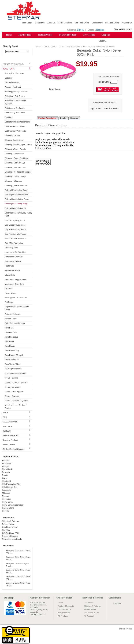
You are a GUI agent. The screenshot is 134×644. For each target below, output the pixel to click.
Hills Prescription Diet (11, 484)
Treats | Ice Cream (13, 387)
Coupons (105, 35)
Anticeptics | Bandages (14, 74)
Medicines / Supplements (15, 280)
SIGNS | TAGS (9, 445)
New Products (25, 35)
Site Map (6, 530)
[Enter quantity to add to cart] (113, 82)
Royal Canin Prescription (13, 505)
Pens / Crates (11, 293)
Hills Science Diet (10, 487)
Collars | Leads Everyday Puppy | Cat (18, 214)
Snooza (5, 511)
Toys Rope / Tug (12, 351)
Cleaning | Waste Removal (16, 186)
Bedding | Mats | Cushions (16, 92)
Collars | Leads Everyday (15, 208)
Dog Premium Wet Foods (15, 234)
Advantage (7, 463)
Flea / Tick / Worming (14, 243)
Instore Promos (45, 35)
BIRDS (5, 413)
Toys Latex (9, 342)
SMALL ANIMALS (10, 422)
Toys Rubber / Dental (14, 355)
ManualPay (127, 23)
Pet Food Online (112, 23)
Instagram (118, 603)
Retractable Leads (12, 314)
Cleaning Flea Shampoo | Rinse (18, 145)
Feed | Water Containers (15, 239)
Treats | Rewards (12, 396)
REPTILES (7, 426)
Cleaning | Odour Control (15, 177)
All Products (63, 616)
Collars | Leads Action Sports (17, 199)
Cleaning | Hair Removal (15, 167)
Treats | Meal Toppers (14, 392)
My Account (89, 35)
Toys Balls (9, 328)
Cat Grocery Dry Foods (15, 108)
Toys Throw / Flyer (13, 365)
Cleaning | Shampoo (13, 181)
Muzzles (8, 289)
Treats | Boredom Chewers (16, 383)
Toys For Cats (11, 333)
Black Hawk (7, 469)
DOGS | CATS (9, 69)
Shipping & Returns (10, 521)
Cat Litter (9, 117)
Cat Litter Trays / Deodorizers (17, 122)
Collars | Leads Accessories (16, 195)
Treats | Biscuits (12, 378)
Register (100, 30)
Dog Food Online (82, 23)
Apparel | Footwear (13, 87)
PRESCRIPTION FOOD (13, 65)
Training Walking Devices (15, 374)
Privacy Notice (8, 524)
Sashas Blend (8, 508)
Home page (27, 23)
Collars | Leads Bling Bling (16, 204)
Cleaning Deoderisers (14, 140)
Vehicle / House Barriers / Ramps (16, 407)
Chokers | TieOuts (12, 136)
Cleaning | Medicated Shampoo (18, 172)
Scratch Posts (11, 319)
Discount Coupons (10, 536)
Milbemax (6, 493)
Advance (6, 460)
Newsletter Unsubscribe (12, 539)
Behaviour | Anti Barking (15, 96)
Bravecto (6, 472)
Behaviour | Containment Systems (15, 102)
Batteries (8, 78)
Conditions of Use (10, 527)
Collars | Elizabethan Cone (16, 190)
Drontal (5, 475)
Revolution (7, 499)
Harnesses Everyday (14, 257)
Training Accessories (14, 369)
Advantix (6, 466)
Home (9, 35)
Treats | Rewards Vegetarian (17, 401)
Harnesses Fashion (13, 261)
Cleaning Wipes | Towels (15, 149)
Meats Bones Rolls (10, 436)
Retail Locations (65, 23)
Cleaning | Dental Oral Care (16, 158)
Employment (97, 23)
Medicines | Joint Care (14, 284)
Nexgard (6, 496)
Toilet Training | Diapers (15, 324)
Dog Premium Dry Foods (15, 230)
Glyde (5, 478)
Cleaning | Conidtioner (14, 154)
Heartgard (6, 481)
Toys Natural (10, 346)
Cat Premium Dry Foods (15, 127)
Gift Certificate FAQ (10, 533)
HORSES (6, 431)
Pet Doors (9, 302)
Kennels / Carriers (12, 271)
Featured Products (68, 35)
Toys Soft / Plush (12, 360)
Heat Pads (9, 266)
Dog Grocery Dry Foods (15, 220)
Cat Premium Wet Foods (15, 131)
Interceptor (7, 490)
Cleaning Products (10, 440)
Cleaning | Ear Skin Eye (15, 163)
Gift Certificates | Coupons (14, 449)
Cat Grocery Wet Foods (15, 113)
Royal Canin (7, 502)
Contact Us (40, 23)
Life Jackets (10, 275)
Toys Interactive (11, 337)
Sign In (80, 30)
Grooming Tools (11, 248)
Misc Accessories (12, 83)
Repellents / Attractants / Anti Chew (17, 308)
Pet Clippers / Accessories (16, 298)
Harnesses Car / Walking (15, 252)
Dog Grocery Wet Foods (15, 225)
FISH (5, 417)
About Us (51, 23)
